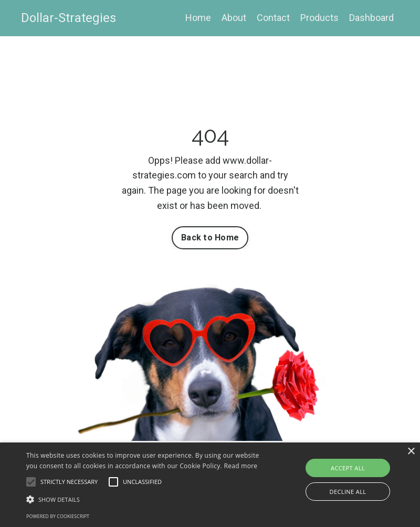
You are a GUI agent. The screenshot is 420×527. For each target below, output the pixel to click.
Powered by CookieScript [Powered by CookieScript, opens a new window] (58, 516)
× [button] (411, 452)
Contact (273, 18)
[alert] (210, 485)
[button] (31, 482)
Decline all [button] (348, 492)
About (234, 18)
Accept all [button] (348, 468)
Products (319, 18)
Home (198, 18)
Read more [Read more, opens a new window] (240, 466)
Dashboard (371, 18)
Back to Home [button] (210, 238)
